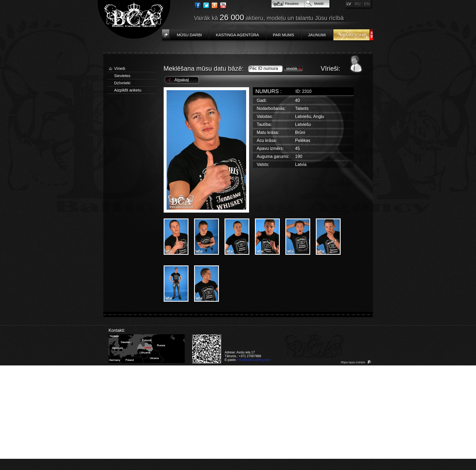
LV (349, 4)
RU (358, 4)
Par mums (284, 35)
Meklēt (319, 4)
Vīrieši (120, 68)
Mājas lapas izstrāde (356, 362)
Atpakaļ (181, 80)
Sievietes (122, 76)
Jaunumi (317, 35)
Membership (353, 35)
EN (367, 4)
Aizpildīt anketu (128, 90)
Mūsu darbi (189, 35)
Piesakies (292, 4)
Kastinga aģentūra (237, 35)
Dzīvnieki (122, 83)
